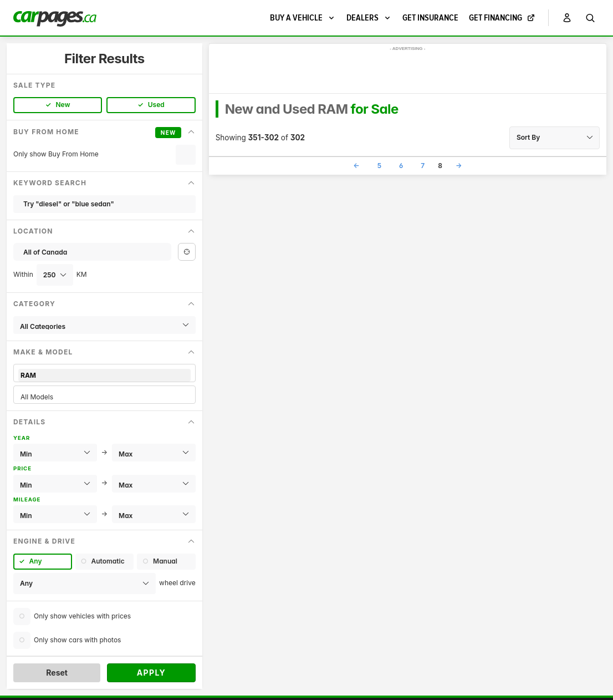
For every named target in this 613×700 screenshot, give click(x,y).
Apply (152, 673)
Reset (57, 673)
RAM (104, 375)
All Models (104, 397)
